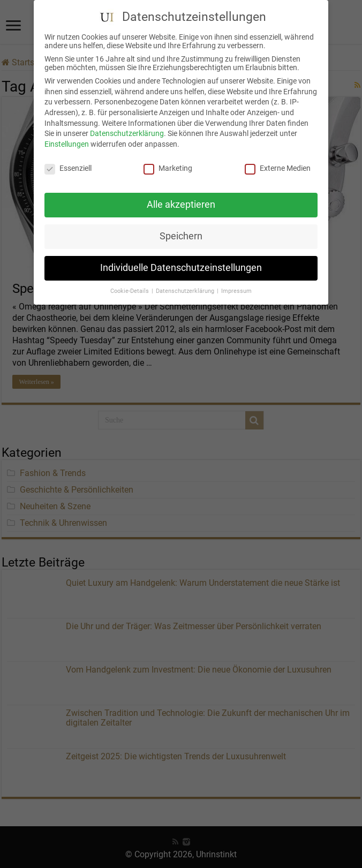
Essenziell (68, 161)
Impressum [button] (236, 284)
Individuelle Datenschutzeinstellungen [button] (181, 260)
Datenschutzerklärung (127, 126)
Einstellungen (67, 137)
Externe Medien (278, 161)
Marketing (168, 161)
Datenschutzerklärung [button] (186, 284)
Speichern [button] (181, 229)
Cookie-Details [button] (130, 284)
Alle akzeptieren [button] (181, 197)
